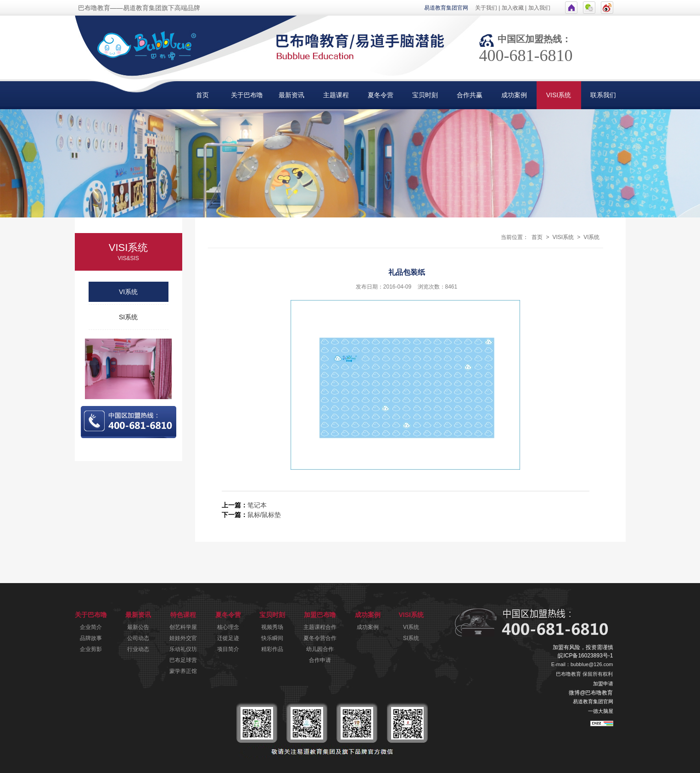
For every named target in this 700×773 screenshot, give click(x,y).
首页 (202, 95)
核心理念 (228, 627)
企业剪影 (91, 649)
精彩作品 (272, 649)
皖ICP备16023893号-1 (585, 656)
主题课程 (336, 95)
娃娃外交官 (183, 638)
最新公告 (138, 627)
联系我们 (603, 95)
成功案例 (514, 95)
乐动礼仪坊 (183, 649)
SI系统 (128, 317)
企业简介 (91, 627)
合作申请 (320, 660)
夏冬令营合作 (320, 638)
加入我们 (539, 8)
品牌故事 (91, 638)
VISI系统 (559, 95)
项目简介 (228, 649)
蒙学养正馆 (183, 671)
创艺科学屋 (183, 627)
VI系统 (128, 292)
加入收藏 (513, 8)
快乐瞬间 (272, 638)
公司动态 (138, 638)
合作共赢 (470, 95)
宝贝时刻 (425, 95)
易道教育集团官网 (446, 8)
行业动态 (138, 649)
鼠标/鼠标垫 (264, 515)
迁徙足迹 (228, 638)
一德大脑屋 (601, 711)
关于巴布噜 (247, 95)
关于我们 (486, 8)
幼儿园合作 (320, 649)
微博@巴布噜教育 (591, 693)
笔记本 (257, 505)
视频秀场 (272, 627)
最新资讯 (291, 95)
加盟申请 (603, 684)
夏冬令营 (381, 95)
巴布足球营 (183, 660)
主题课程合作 (320, 627)
